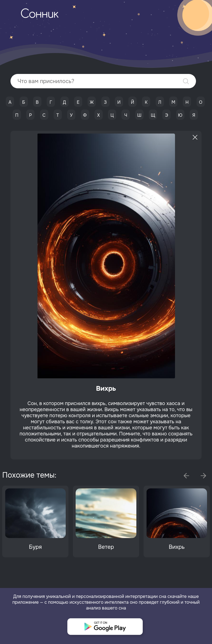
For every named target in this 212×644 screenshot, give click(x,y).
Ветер (106, 547)
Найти (186, 81)
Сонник (39, 15)
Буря (35, 547)
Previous (186, 476)
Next (203, 476)
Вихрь (177, 547)
